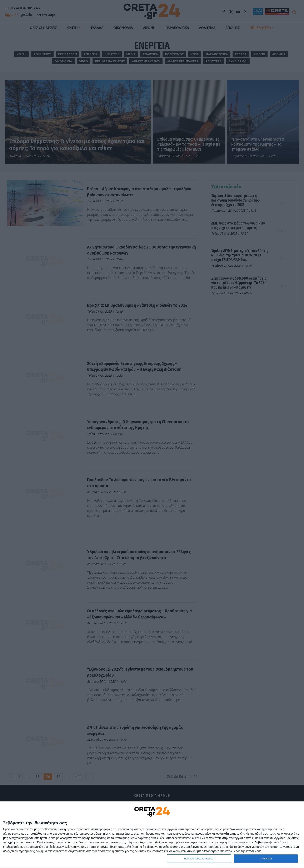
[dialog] (152, 835)
